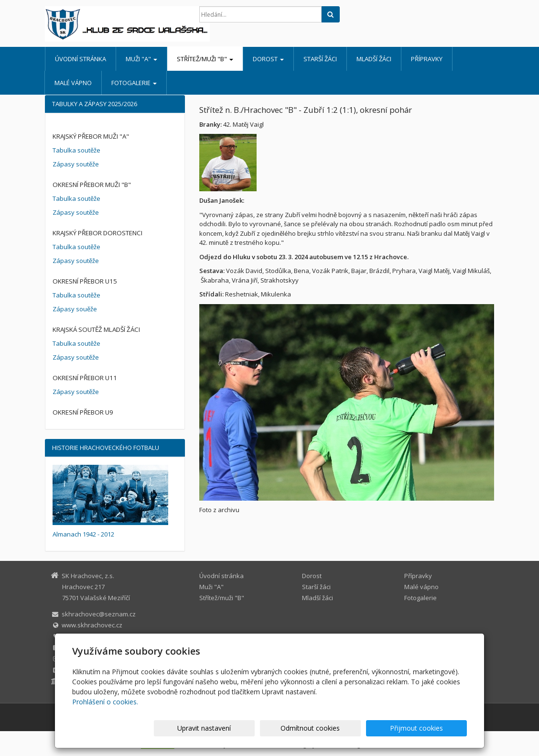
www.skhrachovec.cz (92, 625)
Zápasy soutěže (76, 164)
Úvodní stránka (81, 59)
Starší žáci (320, 59)
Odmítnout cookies (352, 728)
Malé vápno (73, 83)
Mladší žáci (374, 59)
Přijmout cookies (430, 728)
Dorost (268, 59)
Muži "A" (141, 59)
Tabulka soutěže (76, 150)
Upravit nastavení (274, 728)
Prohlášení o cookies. (105, 702)
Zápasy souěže (75, 309)
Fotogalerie (134, 83)
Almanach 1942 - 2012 (83, 534)
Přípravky (427, 59)
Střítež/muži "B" (205, 59)
